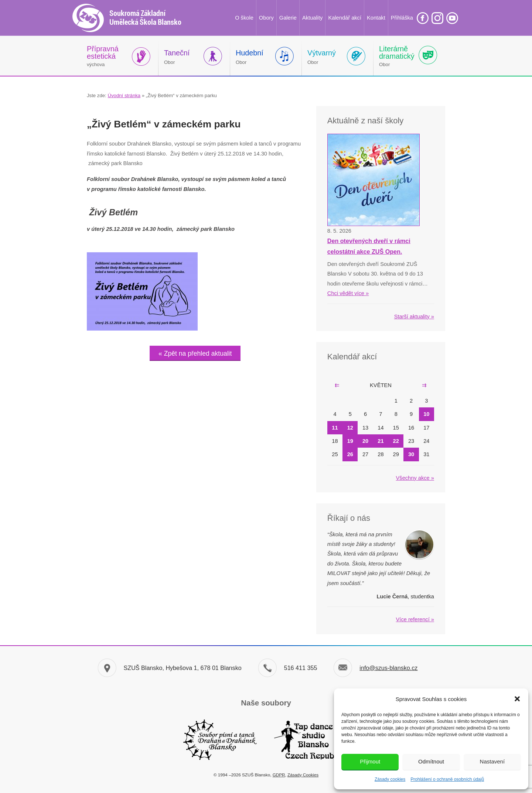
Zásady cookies (390, 779)
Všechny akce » (415, 478)
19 (350, 441)
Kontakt (376, 18)
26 (350, 454)
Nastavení (492, 761)
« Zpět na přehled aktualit (195, 353)
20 (365, 441)
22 (396, 441)
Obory (266, 18)
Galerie (288, 18)
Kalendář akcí (345, 18)
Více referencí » (415, 619)
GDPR (279, 775)
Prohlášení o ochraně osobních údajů (447, 779)
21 (381, 441)
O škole (244, 18)
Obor (177, 57)
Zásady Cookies (303, 775)
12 (350, 428)
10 (426, 414)
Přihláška (402, 18)
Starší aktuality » (414, 317)
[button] (517, 699)
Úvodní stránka (124, 95)
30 (411, 454)
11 (335, 428)
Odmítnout (431, 761)
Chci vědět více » (348, 293)
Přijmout (370, 761)
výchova (103, 56)
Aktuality (312, 18)
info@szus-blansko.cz (388, 668)
